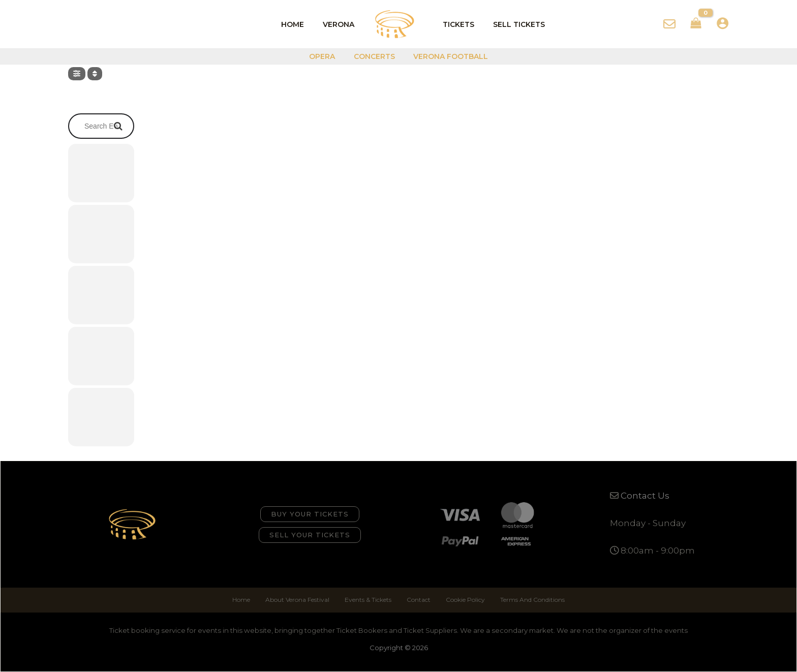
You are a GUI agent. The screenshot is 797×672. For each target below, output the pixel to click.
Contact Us (645, 496)
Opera (327, 56)
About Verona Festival (297, 600)
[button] (310, 514)
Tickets (456, 24)
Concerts (374, 56)
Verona (341, 24)
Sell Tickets (512, 24)
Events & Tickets (368, 600)
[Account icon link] (723, 23)
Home (300, 24)
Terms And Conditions (532, 600)
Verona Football (447, 56)
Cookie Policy (465, 600)
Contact (419, 600)
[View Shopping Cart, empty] (696, 24)
